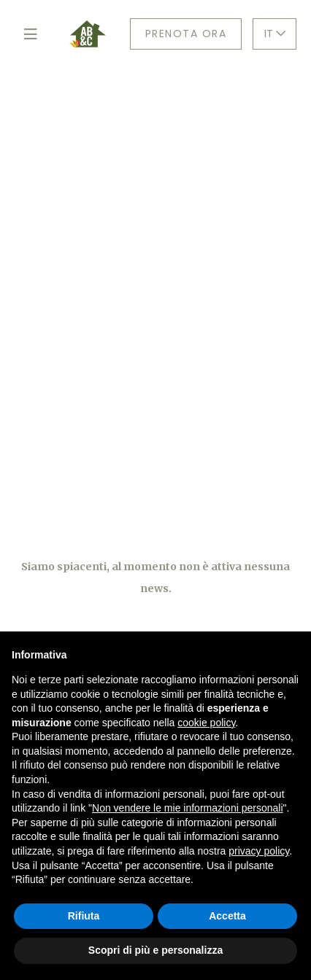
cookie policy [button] (206, 723)
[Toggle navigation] (30, 34)
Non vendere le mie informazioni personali (187, 808)
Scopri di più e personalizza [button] (155, 950)
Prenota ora (186, 34)
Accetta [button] (227, 916)
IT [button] (275, 33)
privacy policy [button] (259, 851)
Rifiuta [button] (84, 916)
